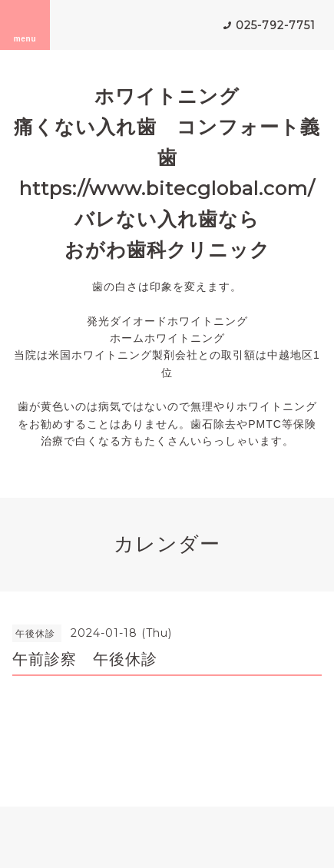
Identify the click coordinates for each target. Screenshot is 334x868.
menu (25, 25)
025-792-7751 (276, 25)
